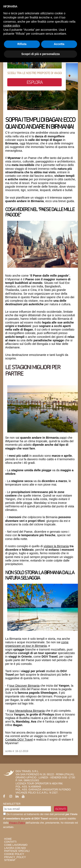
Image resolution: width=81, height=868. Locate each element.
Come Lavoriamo (16, 845)
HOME (8, 839)
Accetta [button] (59, 44)
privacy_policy (15, 857)
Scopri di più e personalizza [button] (40, 54)
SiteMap (10, 860)
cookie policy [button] (12, 26)
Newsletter (12, 804)
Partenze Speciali (17, 851)
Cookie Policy (14, 854)
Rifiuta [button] (22, 44)
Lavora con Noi (15, 848)
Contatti (10, 842)
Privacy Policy (17, 823)
